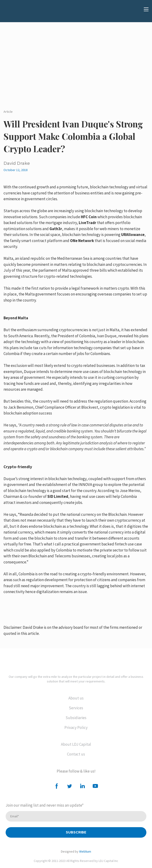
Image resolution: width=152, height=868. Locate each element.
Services (76, 708)
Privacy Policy (76, 727)
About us (76, 698)
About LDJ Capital (76, 744)
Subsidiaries (76, 718)
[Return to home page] (76, 660)
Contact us (76, 754)
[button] (57, 786)
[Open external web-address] (27, 13)
